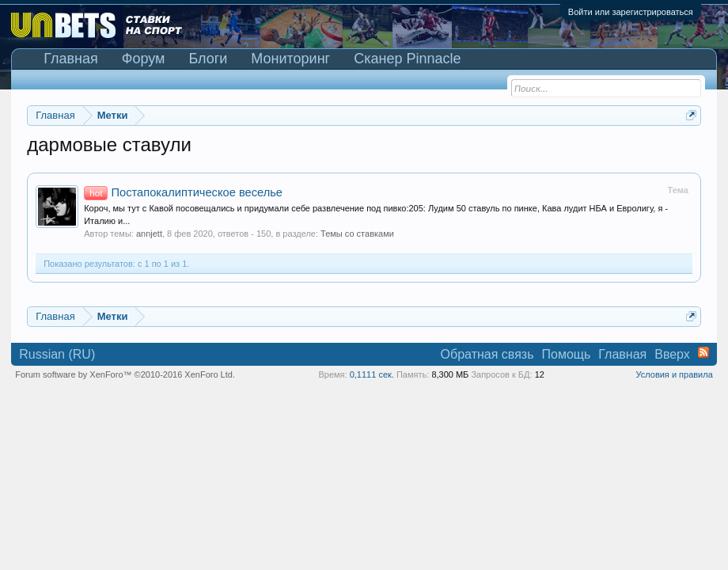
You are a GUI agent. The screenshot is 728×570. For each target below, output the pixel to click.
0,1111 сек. (372, 374)
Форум (144, 59)
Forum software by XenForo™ (125, 374)
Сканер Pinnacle (407, 59)
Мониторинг (290, 59)
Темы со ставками (357, 234)
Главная (71, 59)
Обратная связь (487, 354)
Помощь (567, 354)
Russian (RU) (57, 354)
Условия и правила (674, 374)
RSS (703, 352)
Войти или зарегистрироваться (631, 12)
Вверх (672, 354)
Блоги (208, 59)
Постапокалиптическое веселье (183, 192)
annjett (149, 234)
